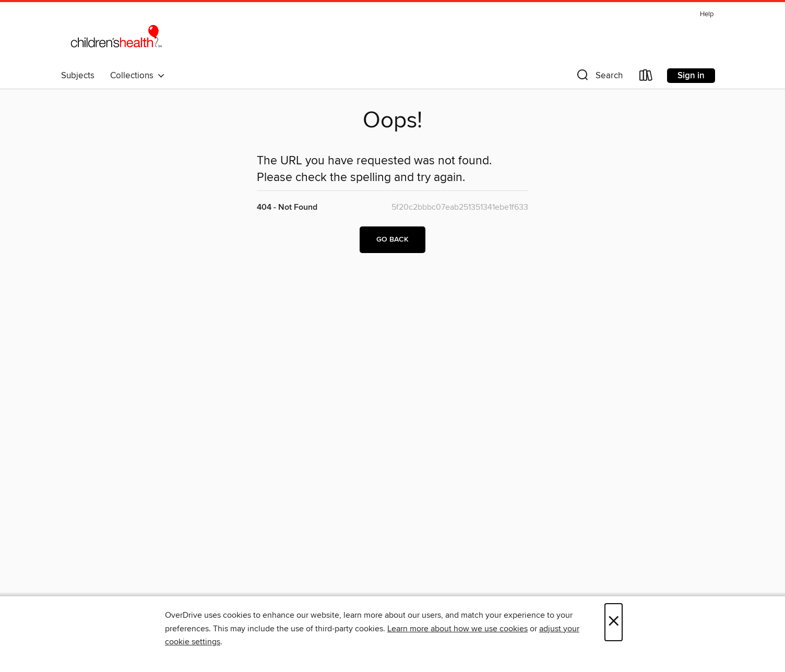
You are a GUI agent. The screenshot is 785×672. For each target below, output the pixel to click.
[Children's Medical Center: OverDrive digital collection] (116, 36)
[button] (599, 77)
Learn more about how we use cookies (457, 629)
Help (707, 14)
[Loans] (646, 77)
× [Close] (614, 622)
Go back (392, 239)
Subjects (78, 76)
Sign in (691, 76)
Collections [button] (138, 76)
